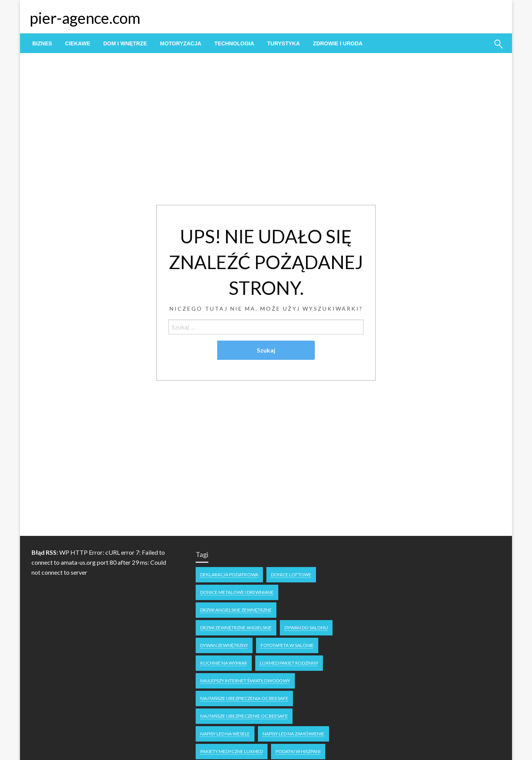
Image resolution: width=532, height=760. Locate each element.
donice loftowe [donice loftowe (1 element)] (291, 575)
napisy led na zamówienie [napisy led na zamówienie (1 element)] (293, 734)
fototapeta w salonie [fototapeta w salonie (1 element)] (287, 645)
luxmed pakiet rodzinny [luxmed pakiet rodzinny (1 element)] (289, 663)
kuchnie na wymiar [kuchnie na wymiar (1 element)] (224, 663)
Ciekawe (77, 43)
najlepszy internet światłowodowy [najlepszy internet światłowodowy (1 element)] (245, 681)
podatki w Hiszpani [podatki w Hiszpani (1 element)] (298, 751)
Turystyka (283, 43)
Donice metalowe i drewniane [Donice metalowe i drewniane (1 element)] (237, 592)
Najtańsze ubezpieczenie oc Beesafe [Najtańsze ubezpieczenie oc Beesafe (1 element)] (244, 716)
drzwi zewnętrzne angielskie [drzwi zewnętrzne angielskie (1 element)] (236, 628)
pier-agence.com (85, 18)
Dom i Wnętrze (125, 43)
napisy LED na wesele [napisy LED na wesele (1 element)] (225, 734)
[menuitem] (42, 43)
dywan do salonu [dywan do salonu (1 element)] (306, 628)
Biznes (42, 43)
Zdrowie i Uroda (338, 43)
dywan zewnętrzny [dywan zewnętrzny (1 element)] (224, 645)
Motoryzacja (180, 43)
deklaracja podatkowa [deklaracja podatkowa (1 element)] (229, 575)
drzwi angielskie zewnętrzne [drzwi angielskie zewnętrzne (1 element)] (236, 610)
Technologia (234, 43)
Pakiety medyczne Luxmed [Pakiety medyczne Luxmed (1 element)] (232, 751)
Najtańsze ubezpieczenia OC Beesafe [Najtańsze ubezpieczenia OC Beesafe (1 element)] (244, 698)
